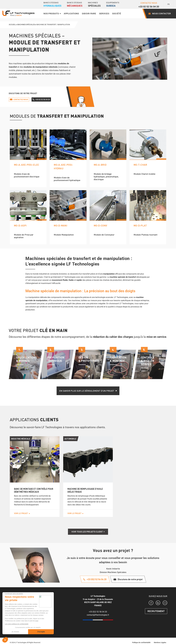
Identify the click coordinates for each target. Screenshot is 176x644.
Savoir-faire (89, 14)
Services (104, 14)
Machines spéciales (26, 25)
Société (117, 14)
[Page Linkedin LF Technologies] (158, 603)
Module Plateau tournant (146, 235)
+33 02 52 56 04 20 (149, 7)
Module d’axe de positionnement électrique (27, 175)
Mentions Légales (160, 642)
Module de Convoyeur (104, 235)
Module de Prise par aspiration (24, 236)
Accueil (12, 25)
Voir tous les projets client (87, 532)
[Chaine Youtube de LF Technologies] (165, 603)
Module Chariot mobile (144, 174)
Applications (71, 14)
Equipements (113, 4)
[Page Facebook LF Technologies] (151, 603)
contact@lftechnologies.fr (98, 615)
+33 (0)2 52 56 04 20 (98, 612)
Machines (94, 4)
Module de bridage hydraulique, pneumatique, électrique (106, 177)
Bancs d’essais (52, 4)
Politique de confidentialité (141, 642)
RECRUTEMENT (156, 611)
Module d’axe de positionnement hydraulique (67, 179)
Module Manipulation (64, 235)
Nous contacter (162, 14)
